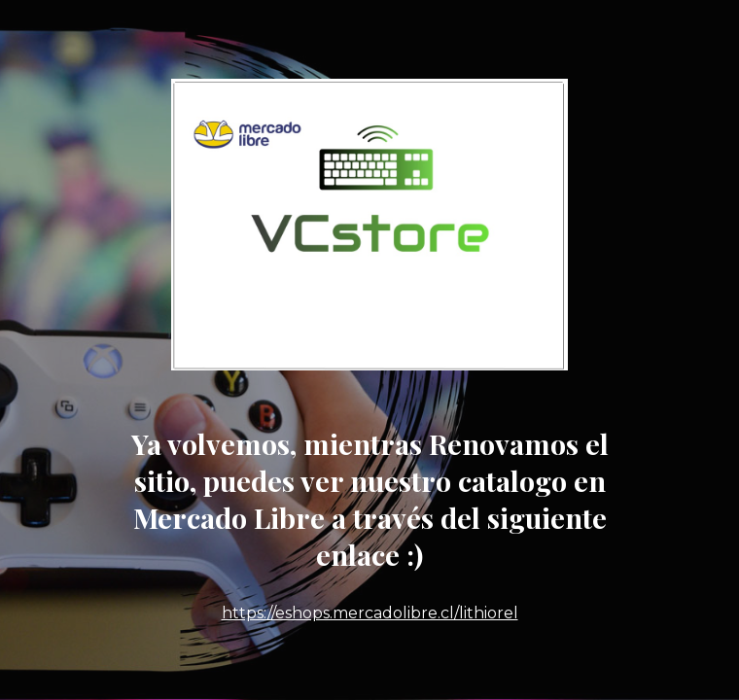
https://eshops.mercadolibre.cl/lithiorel (370, 613)
